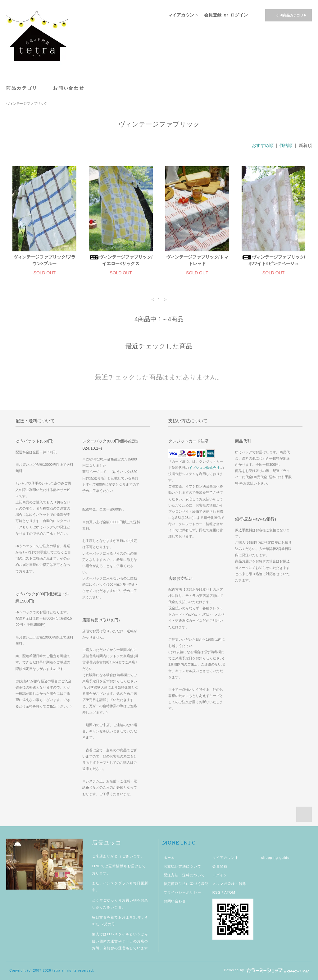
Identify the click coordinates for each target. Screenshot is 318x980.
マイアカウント (183, 15)
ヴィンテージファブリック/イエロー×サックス (121, 260)
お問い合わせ (69, 88)
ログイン (239, 15)
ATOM (230, 892)
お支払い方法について (182, 866)
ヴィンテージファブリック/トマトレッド (197, 260)
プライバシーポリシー (182, 892)
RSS (216, 892)
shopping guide (275, 858)
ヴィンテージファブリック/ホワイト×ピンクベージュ (274, 260)
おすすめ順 (263, 145)
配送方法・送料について (184, 875)
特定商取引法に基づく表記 (186, 884)
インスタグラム (116, 883)
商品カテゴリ (25, 88)
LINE (96, 866)
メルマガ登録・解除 (229, 884)
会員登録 (213, 15)
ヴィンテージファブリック (27, 103)
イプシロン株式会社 (204, 468)
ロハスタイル (118, 934)
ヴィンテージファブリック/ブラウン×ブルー (44, 260)
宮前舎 (109, 948)
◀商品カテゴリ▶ (288, 15)
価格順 (286, 145)
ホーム (169, 858)
